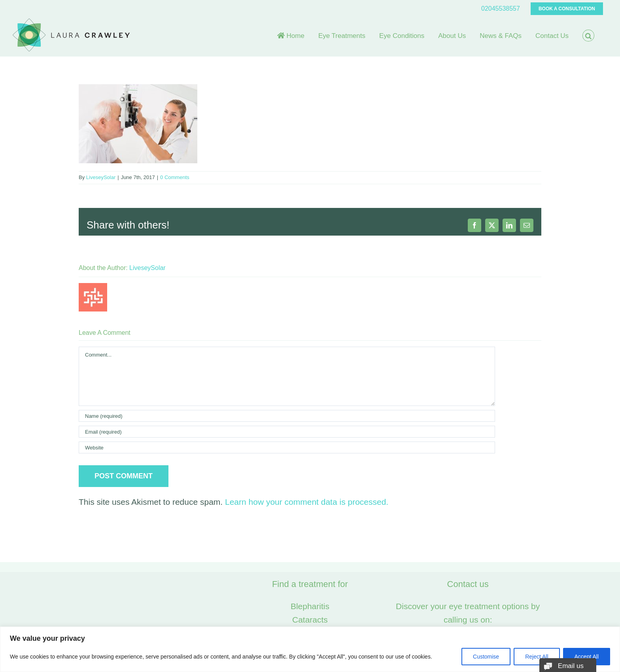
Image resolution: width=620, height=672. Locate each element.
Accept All (587, 657)
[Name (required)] (287, 416)
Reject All (537, 657)
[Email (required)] (287, 432)
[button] (588, 36)
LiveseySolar (101, 177)
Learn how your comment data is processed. (307, 502)
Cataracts (310, 620)
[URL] (287, 447)
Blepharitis (310, 606)
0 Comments (175, 177)
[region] (310, 649)
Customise (486, 657)
